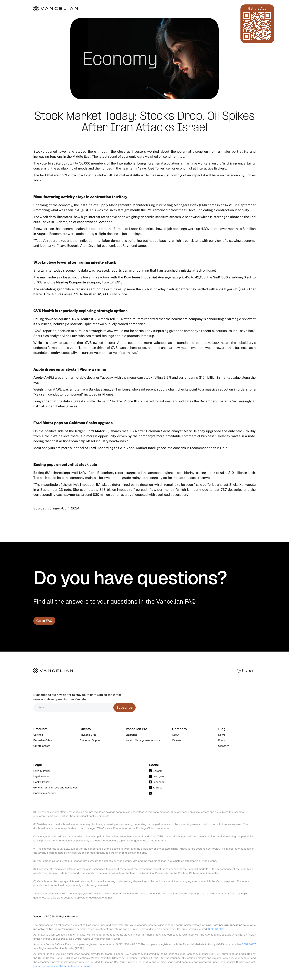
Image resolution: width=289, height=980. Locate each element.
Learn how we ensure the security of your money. (63, 966)
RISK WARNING (217, 929)
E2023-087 (249, 944)
